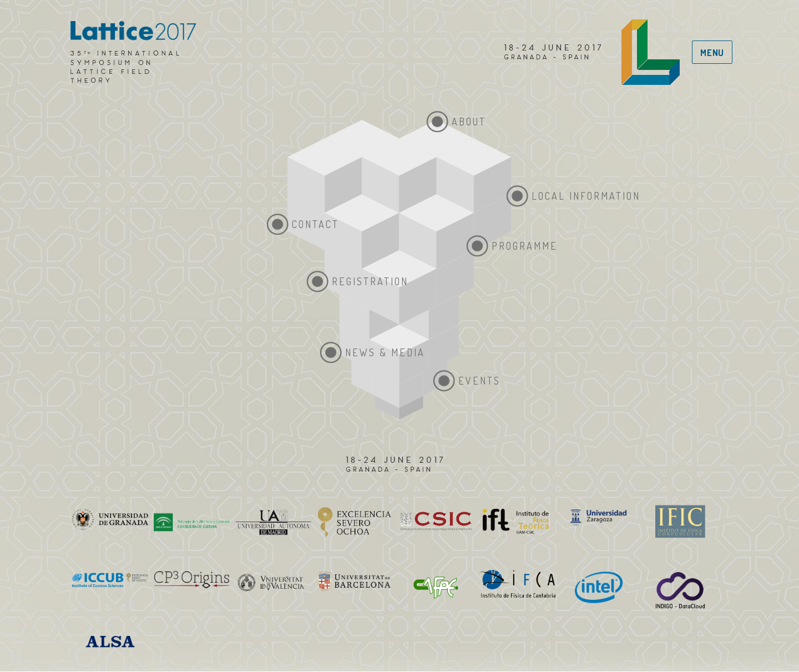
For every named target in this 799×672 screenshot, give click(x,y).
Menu (712, 53)
